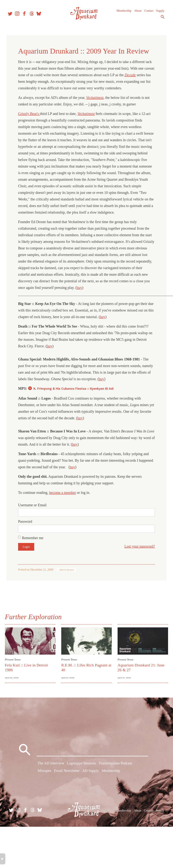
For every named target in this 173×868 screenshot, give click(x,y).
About (137, 13)
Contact (148, 13)
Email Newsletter (67, 771)
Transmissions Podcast (115, 764)
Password (25, 521)
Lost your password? (140, 546)
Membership (123, 13)
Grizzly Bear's (29, 114)
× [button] (3, 859)
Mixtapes (44, 771)
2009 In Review (67, 570)
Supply (159, 13)
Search (161, 19)
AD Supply (91, 771)
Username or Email (32, 505)
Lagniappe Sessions (81, 764)
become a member (63, 493)
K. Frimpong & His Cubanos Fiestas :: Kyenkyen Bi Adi (74, 389)
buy (79, 288)
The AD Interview (51, 764)
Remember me (33, 538)
